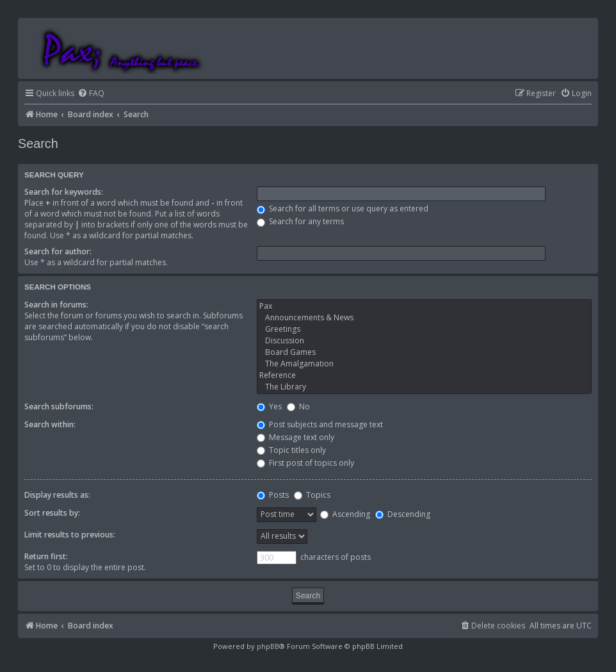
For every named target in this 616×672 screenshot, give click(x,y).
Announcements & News (424, 318)
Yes (269, 406)
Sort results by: (52, 513)
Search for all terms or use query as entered (343, 209)
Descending (403, 514)
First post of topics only (305, 463)
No (298, 406)
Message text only (296, 437)
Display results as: (57, 495)
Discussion (424, 341)
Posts (273, 495)
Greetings (424, 329)
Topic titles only (291, 450)
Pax (424, 306)
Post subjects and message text (320, 424)
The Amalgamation (424, 364)
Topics (312, 495)
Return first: (46, 556)
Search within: (50, 424)
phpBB (268, 646)
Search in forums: (56, 305)
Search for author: (58, 251)
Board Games (424, 352)
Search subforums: (59, 406)
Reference (424, 375)
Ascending (345, 514)
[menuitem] (91, 94)
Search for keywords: (64, 192)
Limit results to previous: (70, 535)
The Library (424, 387)
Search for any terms (300, 221)
